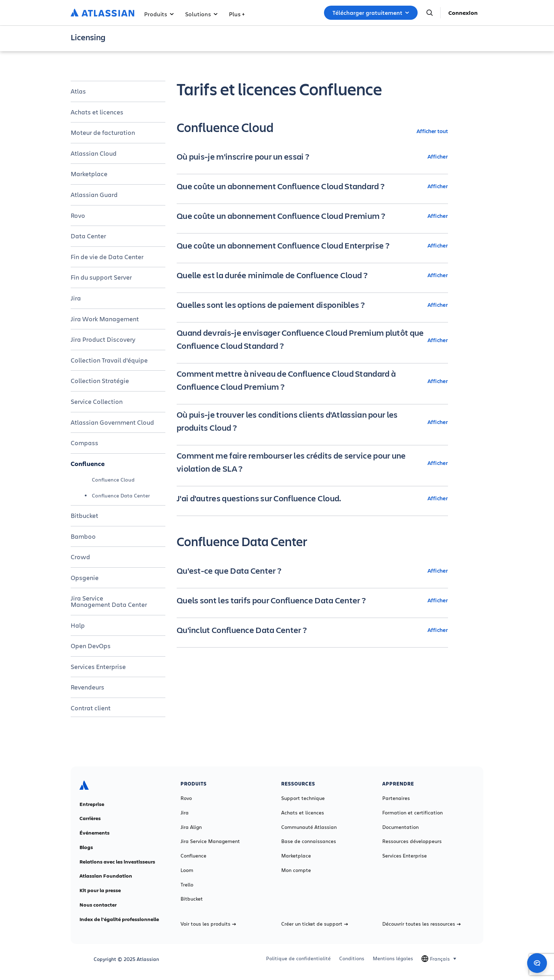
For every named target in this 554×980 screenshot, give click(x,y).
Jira (76, 298)
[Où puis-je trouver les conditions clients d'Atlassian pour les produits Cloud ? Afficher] (312, 422)
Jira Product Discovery (103, 339)
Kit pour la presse (100, 890)
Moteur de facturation (103, 132)
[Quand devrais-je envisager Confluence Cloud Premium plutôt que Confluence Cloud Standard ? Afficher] (312, 340)
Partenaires (396, 798)
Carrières (90, 818)
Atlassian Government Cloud (112, 422)
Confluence (88, 464)
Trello (187, 885)
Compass (84, 443)
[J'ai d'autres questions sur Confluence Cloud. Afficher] (312, 498)
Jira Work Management (105, 319)
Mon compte (296, 870)
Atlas (78, 91)
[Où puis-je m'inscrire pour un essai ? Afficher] (312, 156)
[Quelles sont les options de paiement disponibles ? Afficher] (312, 305)
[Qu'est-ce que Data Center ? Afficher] (312, 570)
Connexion (463, 13)
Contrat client (91, 708)
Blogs (86, 847)
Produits (159, 14)
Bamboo (83, 536)
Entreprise (92, 804)
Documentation (400, 827)
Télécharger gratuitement (371, 13)
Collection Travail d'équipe (109, 360)
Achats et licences (97, 112)
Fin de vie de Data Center (107, 257)
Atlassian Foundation (106, 876)
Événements (95, 833)
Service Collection (97, 401)
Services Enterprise (98, 667)
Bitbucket (84, 515)
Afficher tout (432, 131)
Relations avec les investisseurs (117, 862)
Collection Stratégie (100, 381)
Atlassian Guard (94, 195)
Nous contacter (98, 905)
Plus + (237, 14)
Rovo (78, 215)
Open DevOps (91, 646)
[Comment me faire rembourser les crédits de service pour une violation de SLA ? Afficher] (312, 463)
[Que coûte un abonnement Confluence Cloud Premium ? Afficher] (312, 216)
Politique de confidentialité (298, 958)
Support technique (303, 798)
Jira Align (191, 827)
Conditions (352, 958)
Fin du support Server (101, 277)
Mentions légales (393, 958)
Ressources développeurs (412, 841)
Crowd (80, 557)
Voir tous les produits (208, 924)
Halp (78, 625)
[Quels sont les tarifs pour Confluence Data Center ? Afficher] (312, 600)
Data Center (88, 236)
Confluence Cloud (113, 480)
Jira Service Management (210, 841)
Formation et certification (412, 813)
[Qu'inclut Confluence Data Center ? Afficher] (312, 630)
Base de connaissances (309, 841)
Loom (187, 870)
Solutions (201, 14)
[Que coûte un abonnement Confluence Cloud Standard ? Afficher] (312, 186)
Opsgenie (85, 578)
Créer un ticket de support (315, 924)
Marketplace (89, 174)
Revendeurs (87, 687)
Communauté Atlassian (309, 827)
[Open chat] (537, 963)
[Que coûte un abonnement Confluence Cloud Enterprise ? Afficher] (312, 245)
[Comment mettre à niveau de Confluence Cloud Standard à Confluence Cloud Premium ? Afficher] (312, 381)
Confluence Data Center (121, 495)
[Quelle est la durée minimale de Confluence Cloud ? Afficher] (312, 275)
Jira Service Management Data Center (109, 601)
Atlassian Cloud (94, 153)
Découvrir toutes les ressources (422, 924)
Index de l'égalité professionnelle (119, 919)
